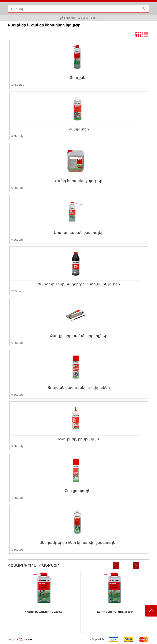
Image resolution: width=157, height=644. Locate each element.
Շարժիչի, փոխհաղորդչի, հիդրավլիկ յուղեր (79, 284)
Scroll (151, 611)
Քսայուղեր (79, 129)
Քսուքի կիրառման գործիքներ (79, 336)
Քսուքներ (79, 77)
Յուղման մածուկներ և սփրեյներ (79, 387)
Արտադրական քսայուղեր (79, 232)
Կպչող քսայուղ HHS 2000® (44, 612)
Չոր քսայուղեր (79, 491)
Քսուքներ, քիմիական (79, 439)
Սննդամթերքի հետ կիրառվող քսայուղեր (79, 542)
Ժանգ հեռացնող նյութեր (79, 181)
